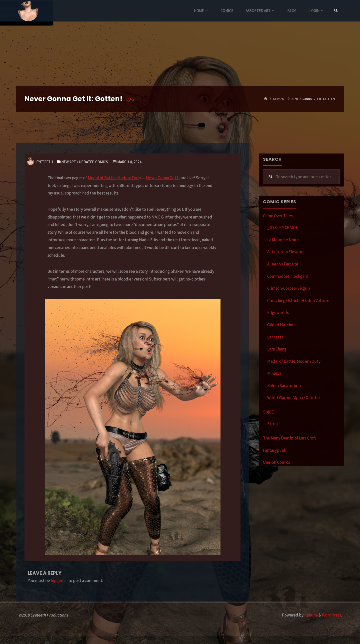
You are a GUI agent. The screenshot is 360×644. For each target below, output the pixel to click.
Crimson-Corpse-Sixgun (288, 288)
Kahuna (311, 615)
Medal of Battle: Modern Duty (114, 178)
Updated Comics (93, 162)
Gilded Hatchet (281, 325)
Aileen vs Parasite (283, 264)
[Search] (336, 11)
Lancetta (275, 337)
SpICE (268, 412)
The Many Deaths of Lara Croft (289, 438)
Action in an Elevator (285, 252)
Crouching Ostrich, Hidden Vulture (298, 300)
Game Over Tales (278, 216)
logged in (59, 580)
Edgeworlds (278, 312)
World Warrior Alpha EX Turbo (293, 397)
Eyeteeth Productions (28, 11)
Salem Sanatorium (284, 385)
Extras (273, 424)
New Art (280, 99)
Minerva (274, 373)
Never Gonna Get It (163, 178)
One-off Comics (276, 462)
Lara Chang (277, 349)
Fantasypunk (275, 450)
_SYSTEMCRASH (282, 227)
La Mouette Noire (283, 240)
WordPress (332, 615)
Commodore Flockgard (288, 276)
